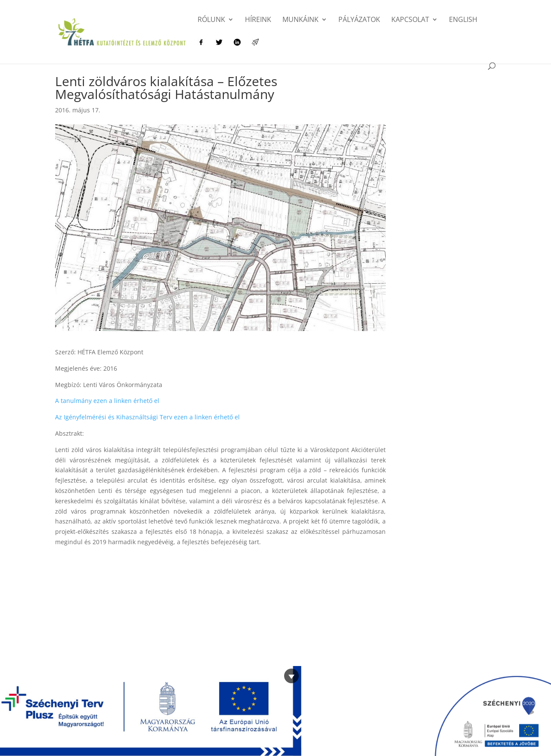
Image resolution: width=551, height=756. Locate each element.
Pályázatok (359, 20)
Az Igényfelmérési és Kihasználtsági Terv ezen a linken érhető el (147, 417)
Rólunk (211, 20)
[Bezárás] (291, 676)
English (463, 20)
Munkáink (300, 20)
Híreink (258, 20)
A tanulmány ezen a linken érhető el (107, 401)
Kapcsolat (410, 20)
